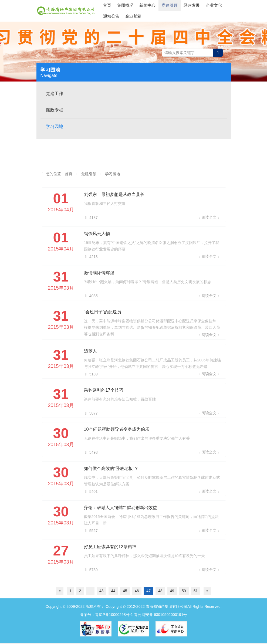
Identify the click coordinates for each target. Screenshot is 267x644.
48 (160, 592)
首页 (107, 11)
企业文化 (214, 11)
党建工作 (55, 94)
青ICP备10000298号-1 (114, 615)
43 (102, 592)
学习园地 (55, 127)
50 (184, 592)
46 (137, 592)
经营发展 (192, 11)
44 (113, 592)
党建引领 (170, 11)
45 (125, 592)
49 (172, 592)
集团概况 (125, 11)
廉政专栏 (55, 111)
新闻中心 (147, 11)
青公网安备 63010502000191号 (160, 615)
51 (196, 592)
